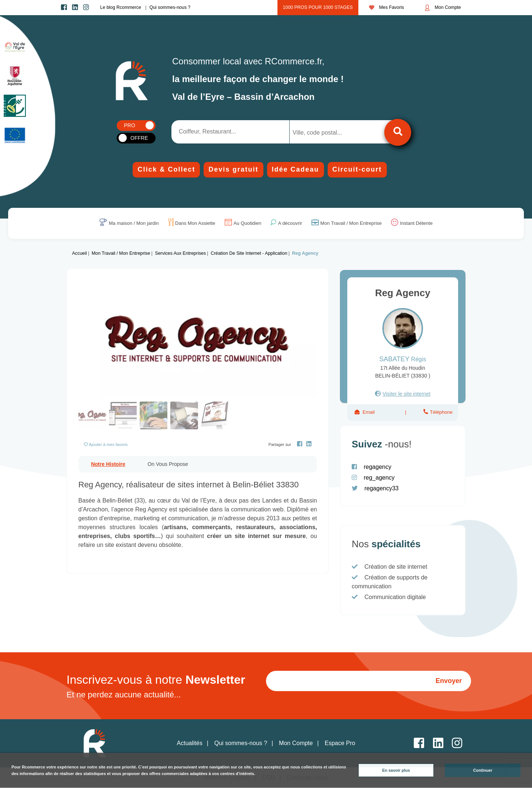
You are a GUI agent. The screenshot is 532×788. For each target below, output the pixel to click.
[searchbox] (322, 133)
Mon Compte (443, 8)
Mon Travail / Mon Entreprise (351, 224)
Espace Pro (340, 743)
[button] (96, 339)
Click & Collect (166, 169)
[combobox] (328, 132)
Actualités (190, 743)
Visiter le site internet (406, 394)
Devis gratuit (233, 169)
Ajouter (108, 444)
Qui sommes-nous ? (170, 7)
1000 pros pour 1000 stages (318, 7)
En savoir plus (396, 770)
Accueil (79, 253)
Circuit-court (357, 169)
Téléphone (441, 412)
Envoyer (449, 681)
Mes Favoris (387, 7)
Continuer (483, 770)
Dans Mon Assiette (195, 224)
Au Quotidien (247, 224)
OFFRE (139, 138)
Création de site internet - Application (249, 253)
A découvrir (290, 224)
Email (369, 412)
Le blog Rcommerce (121, 7)
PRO (130, 125)
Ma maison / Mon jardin (134, 224)
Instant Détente (416, 224)
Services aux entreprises (180, 253)
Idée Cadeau (296, 169)
